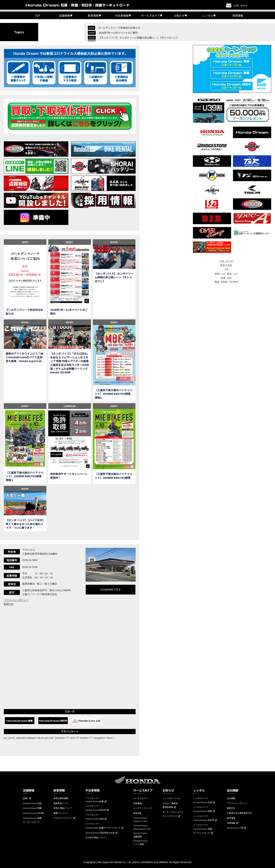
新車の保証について (63, 808)
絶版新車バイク (61, 803)
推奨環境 (231, 818)
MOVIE (114, 242)
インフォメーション (172, 798)
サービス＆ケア (141, 798)
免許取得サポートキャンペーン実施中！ (69, 476)
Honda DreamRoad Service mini (142, 827)
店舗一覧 (27, 798)
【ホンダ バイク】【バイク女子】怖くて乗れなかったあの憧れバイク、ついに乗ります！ (25, 524)
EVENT (70, 242)
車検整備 (137, 803)
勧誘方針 (9, 604)
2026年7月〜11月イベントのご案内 (118, 33)
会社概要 (231, 798)
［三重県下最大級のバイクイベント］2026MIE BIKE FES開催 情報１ (25, 476)
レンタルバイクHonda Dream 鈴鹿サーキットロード (203, 829)
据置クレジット (61, 813)
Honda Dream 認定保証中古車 (100, 833)
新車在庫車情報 (61, 798)
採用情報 (238, 15)
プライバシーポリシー (16, 600)
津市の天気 (226, 265)
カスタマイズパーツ (63, 818)
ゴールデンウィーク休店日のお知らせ (119, 28)
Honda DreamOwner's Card (140, 819)
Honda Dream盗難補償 (140, 835)
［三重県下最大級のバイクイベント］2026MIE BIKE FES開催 (113, 476)
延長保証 (137, 813)
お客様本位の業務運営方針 (239, 813)
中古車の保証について (96, 837)
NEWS (25, 242)
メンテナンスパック (143, 808)
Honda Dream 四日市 (33, 813)
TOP (37, 15)
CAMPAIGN (70, 406)
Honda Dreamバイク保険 (140, 842)
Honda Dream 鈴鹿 (32, 808)
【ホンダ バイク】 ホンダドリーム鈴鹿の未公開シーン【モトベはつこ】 (139, 38)
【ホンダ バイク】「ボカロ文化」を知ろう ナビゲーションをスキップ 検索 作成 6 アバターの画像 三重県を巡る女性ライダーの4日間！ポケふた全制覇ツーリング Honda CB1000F (70, 363)
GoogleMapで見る (111, 589)
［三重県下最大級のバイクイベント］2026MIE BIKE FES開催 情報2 (114, 394)
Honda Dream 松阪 (32, 803)
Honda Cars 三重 (235, 828)
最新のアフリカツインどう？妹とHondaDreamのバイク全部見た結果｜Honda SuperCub (24, 357)
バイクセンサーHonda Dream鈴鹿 (95, 800)
